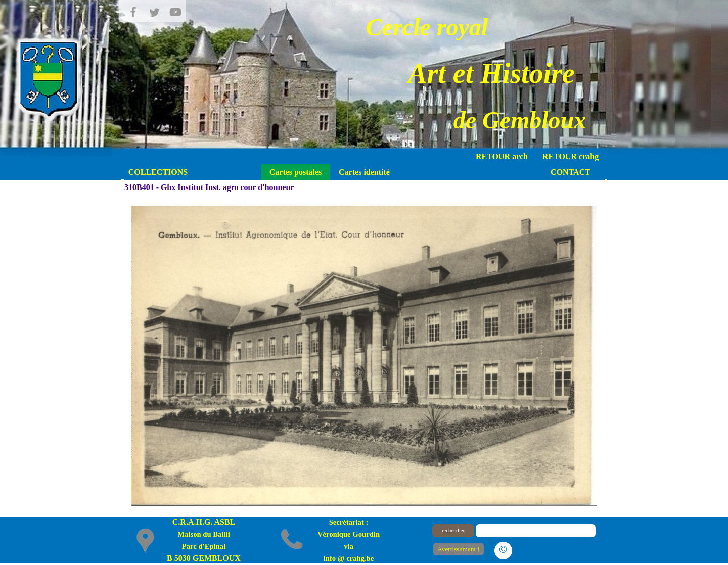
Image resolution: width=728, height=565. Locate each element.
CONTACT (571, 172)
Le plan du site (556, 549)
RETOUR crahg (571, 156)
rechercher (453, 530)
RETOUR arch (502, 156)
